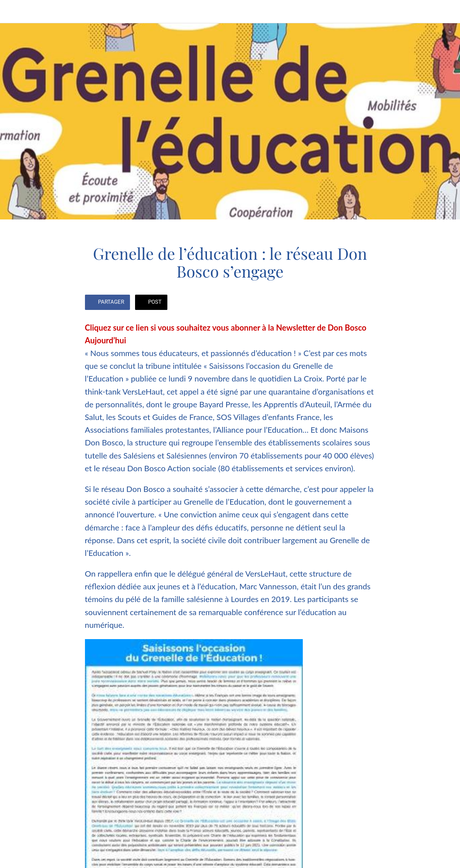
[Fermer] (12, 12)
